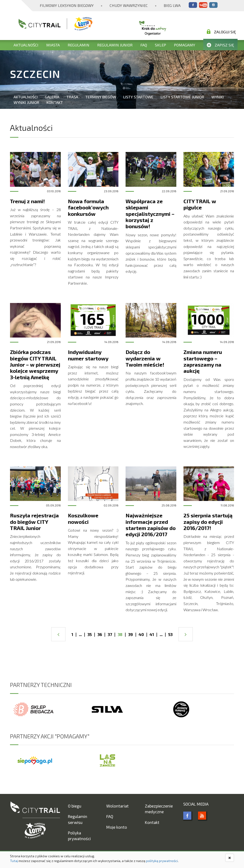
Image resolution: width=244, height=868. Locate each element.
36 (100, 634)
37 (110, 634)
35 (90, 634)
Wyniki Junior (26, 102)
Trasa (72, 97)
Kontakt (55, 102)
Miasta (53, 45)
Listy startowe (138, 97)
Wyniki (218, 97)
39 (131, 634)
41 (152, 634)
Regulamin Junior (115, 45)
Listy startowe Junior (182, 97)
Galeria (52, 97)
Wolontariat (117, 806)
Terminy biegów (101, 97)
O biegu (75, 806)
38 (120, 634)
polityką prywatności (162, 861)
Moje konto (117, 827)
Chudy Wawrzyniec (129, 5)
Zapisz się (220, 45)
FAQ (144, 45)
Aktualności (26, 45)
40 (141, 634)
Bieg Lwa (172, 5)
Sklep (160, 45)
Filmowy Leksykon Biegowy (67, 5)
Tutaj (14, 861)
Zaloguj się (221, 32)
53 (170, 634)
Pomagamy (185, 45)
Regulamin (79, 45)
